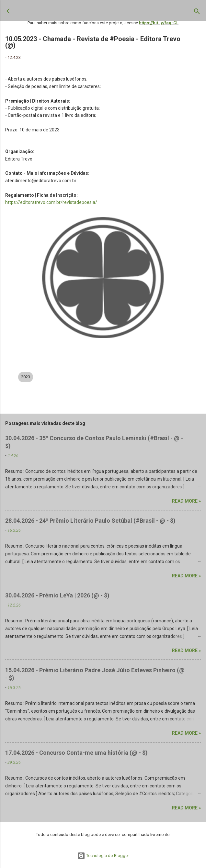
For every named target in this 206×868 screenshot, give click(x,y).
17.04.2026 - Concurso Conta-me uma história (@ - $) (76, 753)
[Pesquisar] (197, 13)
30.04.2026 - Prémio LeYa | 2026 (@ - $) (57, 595)
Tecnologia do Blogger (103, 856)
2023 (26, 377)
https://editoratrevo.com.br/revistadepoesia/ (51, 202)
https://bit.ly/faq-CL (159, 23)
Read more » (186, 501)
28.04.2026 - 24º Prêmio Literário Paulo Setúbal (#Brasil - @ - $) (90, 521)
